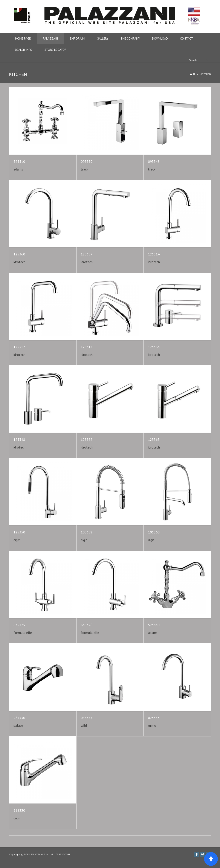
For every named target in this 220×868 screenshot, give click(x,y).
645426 (87, 625)
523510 (19, 161)
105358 (87, 532)
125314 (154, 254)
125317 (19, 347)
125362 (87, 439)
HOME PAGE (23, 38)
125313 (87, 347)
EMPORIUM (77, 38)
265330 (19, 718)
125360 (19, 254)
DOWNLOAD (160, 38)
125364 (154, 347)
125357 (87, 254)
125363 (154, 439)
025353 (154, 718)
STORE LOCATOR (55, 50)
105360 (154, 532)
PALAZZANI (50, 38)
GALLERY (103, 38)
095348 (154, 161)
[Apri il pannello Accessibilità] (211, 859)
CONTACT (186, 38)
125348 (19, 439)
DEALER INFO (24, 50)
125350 (19, 532)
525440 (154, 625)
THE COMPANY (130, 38)
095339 (87, 161)
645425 (19, 625)
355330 (19, 810)
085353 (87, 718)
